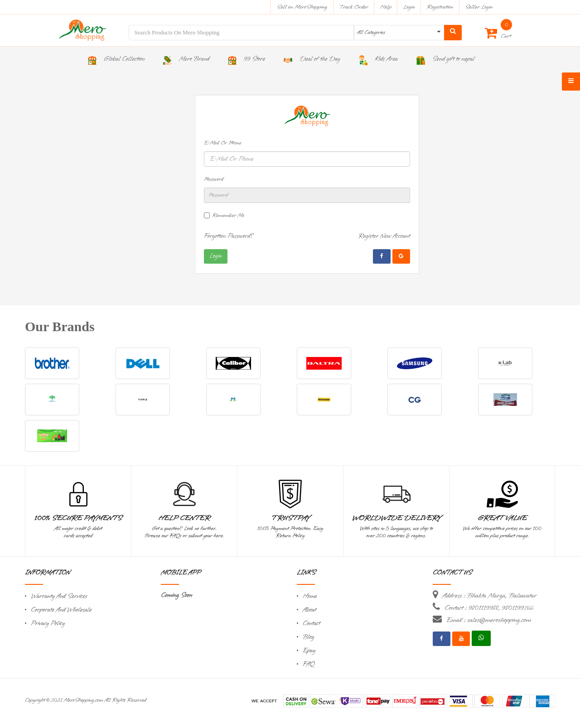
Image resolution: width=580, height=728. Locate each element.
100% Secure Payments (78, 518)
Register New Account (384, 236)
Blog (308, 637)
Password (214, 179)
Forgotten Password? (229, 236)
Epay (309, 651)
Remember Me (228, 216)
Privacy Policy (48, 624)
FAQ (309, 664)
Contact (311, 624)
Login (409, 7)
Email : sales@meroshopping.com (489, 620)
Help (386, 7)
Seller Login (479, 7)
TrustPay (290, 518)
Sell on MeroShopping (302, 7)
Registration (440, 7)
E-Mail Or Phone (223, 143)
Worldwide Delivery (396, 518)
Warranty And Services (59, 596)
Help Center (184, 518)
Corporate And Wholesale (61, 610)
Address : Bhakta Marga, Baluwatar (489, 596)
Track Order (354, 7)
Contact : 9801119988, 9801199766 (489, 608)
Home (310, 596)
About (309, 610)
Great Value (502, 518)
